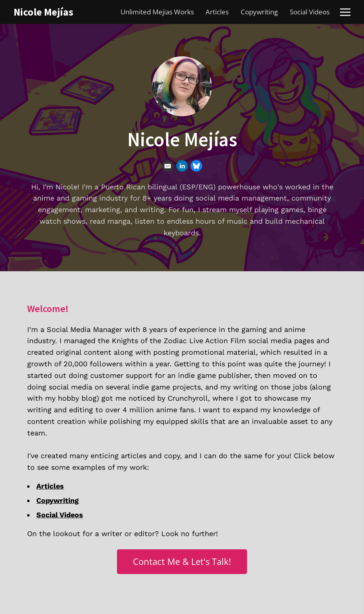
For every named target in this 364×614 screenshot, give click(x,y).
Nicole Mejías (44, 12)
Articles (217, 12)
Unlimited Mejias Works (157, 12)
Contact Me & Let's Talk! (182, 561)
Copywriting (259, 12)
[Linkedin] (182, 166)
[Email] (168, 166)
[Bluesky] (196, 166)
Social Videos (310, 12)
